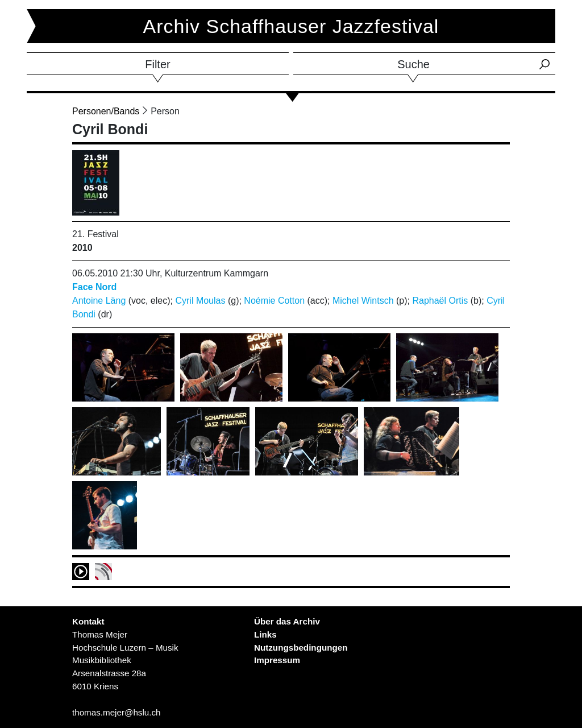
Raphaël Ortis (440, 301)
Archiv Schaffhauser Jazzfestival (291, 26)
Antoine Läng (99, 301)
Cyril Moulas (200, 301)
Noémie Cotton (274, 301)
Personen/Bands (106, 111)
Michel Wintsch (363, 301)
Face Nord (94, 287)
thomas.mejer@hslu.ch (117, 712)
